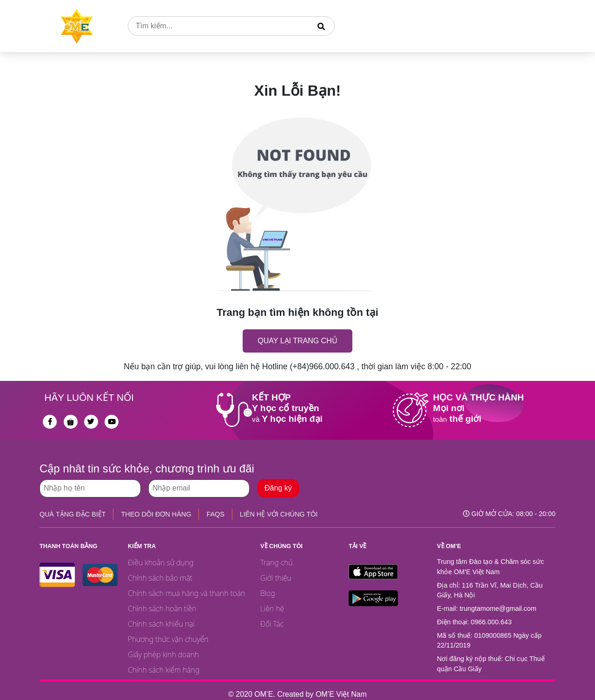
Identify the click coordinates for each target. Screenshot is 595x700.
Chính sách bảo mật (160, 578)
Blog (268, 593)
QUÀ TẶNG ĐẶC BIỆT (73, 514)
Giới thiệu (276, 578)
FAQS (215, 514)
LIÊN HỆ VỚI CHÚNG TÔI (279, 514)
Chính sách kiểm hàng (164, 670)
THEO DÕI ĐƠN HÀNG (156, 514)
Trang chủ (277, 563)
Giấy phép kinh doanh (163, 654)
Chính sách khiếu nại (161, 624)
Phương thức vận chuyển (168, 639)
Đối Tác (272, 624)
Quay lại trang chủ (297, 341)
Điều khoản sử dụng (161, 563)
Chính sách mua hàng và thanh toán (186, 593)
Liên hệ (272, 608)
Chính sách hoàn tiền (162, 608)
